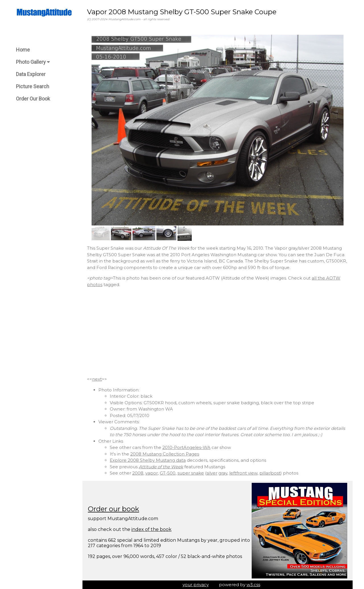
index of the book (151, 529)
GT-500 (168, 473)
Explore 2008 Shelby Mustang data (148, 460)
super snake (191, 473)
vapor (152, 473)
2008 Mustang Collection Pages (165, 454)
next (97, 379)
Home (23, 50)
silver (212, 473)
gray (223, 473)
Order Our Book (33, 99)
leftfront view (243, 473)
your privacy (196, 585)
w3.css (253, 585)
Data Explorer (31, 74)
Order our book (113, 509)
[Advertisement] (218, 332)
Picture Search (33, 86)
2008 (138, 473)
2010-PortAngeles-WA (186, 447)
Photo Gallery (33, 62)
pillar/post (270, 473)
